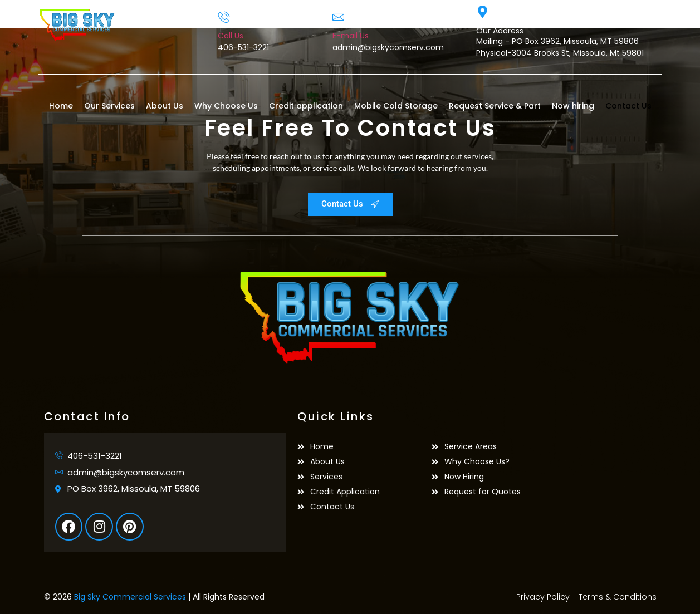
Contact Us (628, 106)
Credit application (306, 106)
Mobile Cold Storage (396, 106)
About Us (165, 106)
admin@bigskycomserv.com (388, 47)
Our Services (109, 106)
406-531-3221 (243, 47)
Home (61, 106)
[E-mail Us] (338, 17)
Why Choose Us (226, 106)
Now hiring (573, 106)
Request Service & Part (495, 106)
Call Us (231, 36)
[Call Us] (224, 17)
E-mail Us (351, 36)
